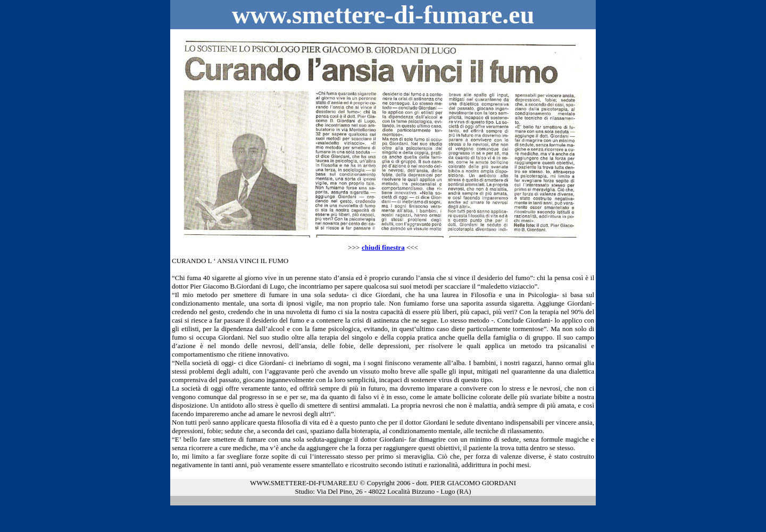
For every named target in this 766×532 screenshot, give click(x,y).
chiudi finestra (383, 247)
